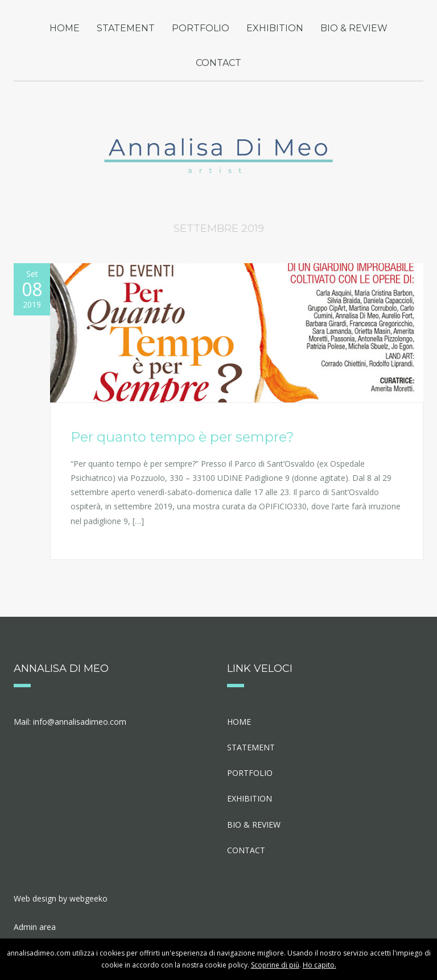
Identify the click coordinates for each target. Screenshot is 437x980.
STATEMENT (126, 28)
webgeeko (88, 898)
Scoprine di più (275, 965)
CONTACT (218, 63)
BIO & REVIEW (354, 28)
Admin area (35, 927)
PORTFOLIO (201, 28)
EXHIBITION (275, 28)
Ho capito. (319, 965)
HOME (65, 28)
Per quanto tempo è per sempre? (182, 437)
